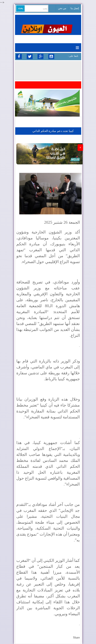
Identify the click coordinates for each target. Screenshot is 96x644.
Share (77, 638)
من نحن (62, 8)
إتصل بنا (75, 8)
